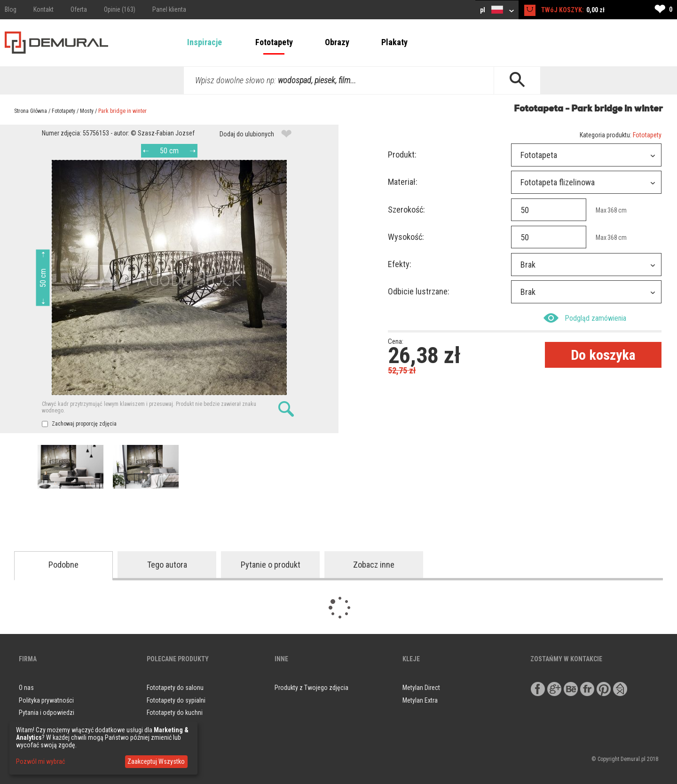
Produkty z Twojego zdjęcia (311, 688)
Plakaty (394, 42)
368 (612, 210)
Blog (11, 9)
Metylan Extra (420, 700)
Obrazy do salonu (170, 725)
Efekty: (400, 264)
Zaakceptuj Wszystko (156, 761)
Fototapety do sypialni (176, 700)
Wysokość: (406, 237)
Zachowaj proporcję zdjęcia (79, 424)
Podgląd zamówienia (585, 318)
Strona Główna (31, 111)
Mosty (87, 111)
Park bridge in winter (122, 111)
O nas (26, 688)
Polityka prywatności (46, 700)
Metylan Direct (421, 688)
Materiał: (403, 182)
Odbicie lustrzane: (419, 291)
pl (497, 10)
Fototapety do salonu (175, 688)
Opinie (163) (120, 9)
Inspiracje (205, 42)
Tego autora (167, 565)
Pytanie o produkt (271, 565)
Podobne (63, 565)
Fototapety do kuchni (175, 713)
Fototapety (274, 42)
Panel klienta (169, 9)
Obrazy (337, 42)
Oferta (79, 9)
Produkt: (402, 154)
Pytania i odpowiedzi (47, 713)
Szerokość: (406, 210)
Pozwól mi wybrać (40, 761)
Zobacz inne (374, 565)
